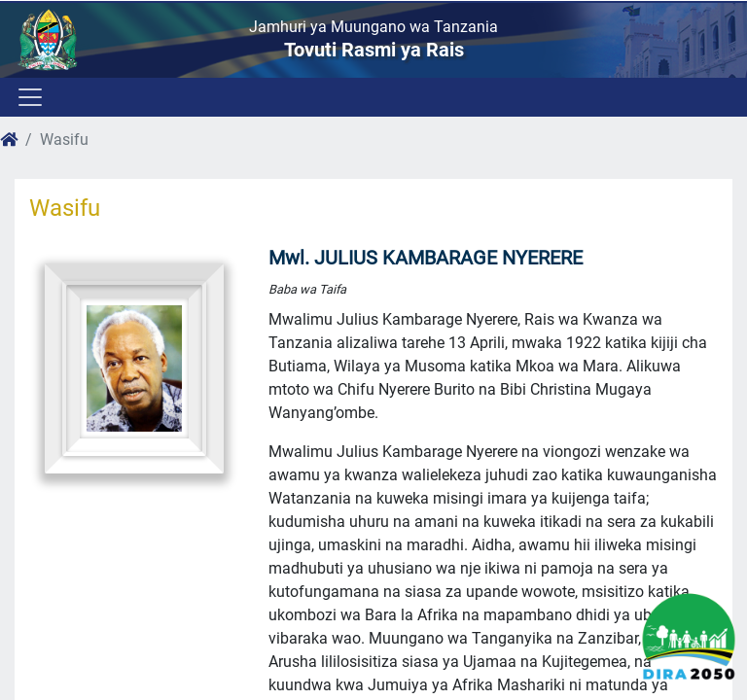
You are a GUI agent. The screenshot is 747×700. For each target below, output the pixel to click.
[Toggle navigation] (29, 97)
